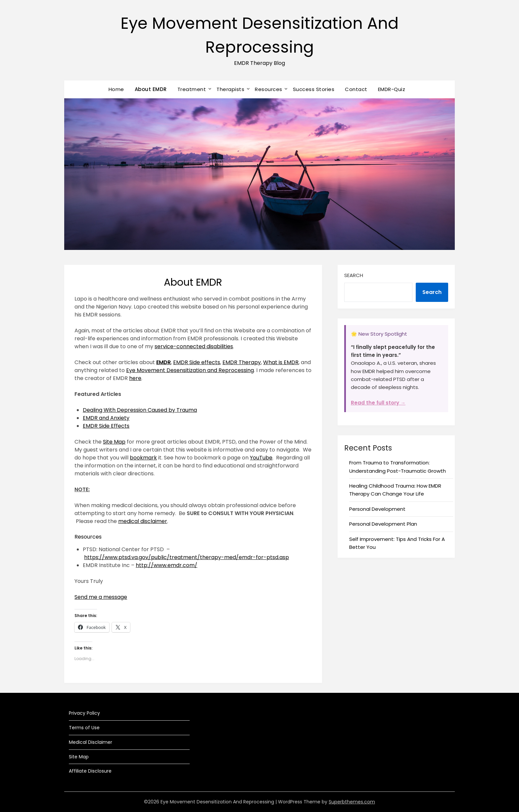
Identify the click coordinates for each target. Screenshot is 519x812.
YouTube (261, 458)
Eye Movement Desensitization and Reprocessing (190, 370)
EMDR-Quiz (392, 89)
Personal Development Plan (383, 524)
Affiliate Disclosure (90, 771)
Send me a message (101, 597)
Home (116, 89)
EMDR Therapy (242, 362)
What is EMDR (281, 362)
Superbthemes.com (352, 802)
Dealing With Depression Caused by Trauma (140, 410)
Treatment (192, 89)
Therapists (230, 89)
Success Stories (314, 89)
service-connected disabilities (194, 346)
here (135, 378)
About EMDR (151, 89)
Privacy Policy (84, 713)
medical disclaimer (143, 521)
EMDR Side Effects (106, 426)
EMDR (164, 362)
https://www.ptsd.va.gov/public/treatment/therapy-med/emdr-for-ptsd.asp (187, 557)
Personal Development (377, 509)
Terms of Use (84, 728)
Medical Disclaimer (91, 742)
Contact (356, 89)
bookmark (143, 458)
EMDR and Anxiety (106, 418)
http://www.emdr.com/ (166, 565)
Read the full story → (378, 403)
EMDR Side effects (197, 362)
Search (354, 275)
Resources (269, 89)
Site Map (114, 442)
